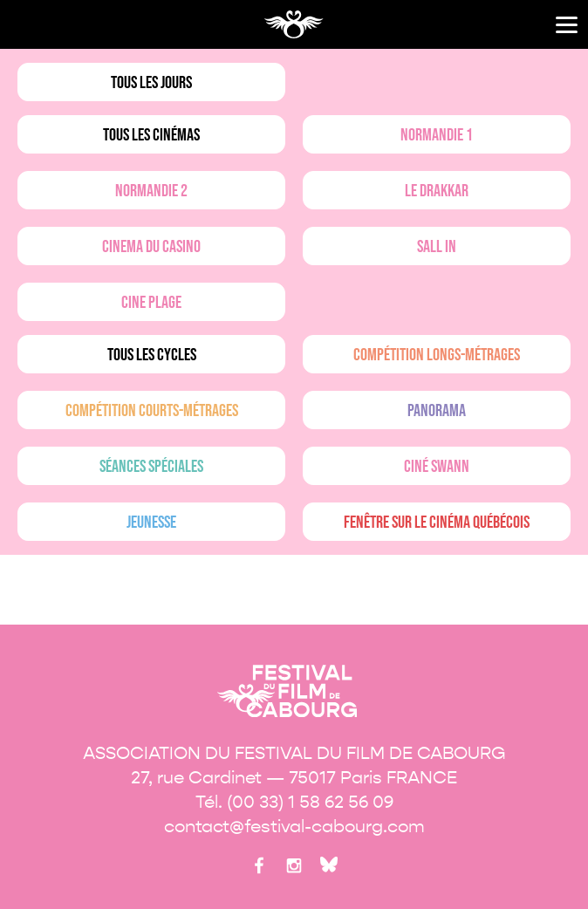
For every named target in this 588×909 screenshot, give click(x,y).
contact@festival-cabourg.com (294, 827)
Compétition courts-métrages (152, 411)
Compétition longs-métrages (437, 355)
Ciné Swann (437, 467)
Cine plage (151, 303)
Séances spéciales (151, 467)
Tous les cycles (152, 355)
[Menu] (567, 25)
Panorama (437, 411)
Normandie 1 (437, 135)
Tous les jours (151, 83)
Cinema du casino (151, 247)
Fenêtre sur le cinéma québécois (437, 523)
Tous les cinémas (151, 135)
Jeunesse (151, 523)
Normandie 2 (151, 191)
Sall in (437, 247)
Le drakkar (437, 191)
